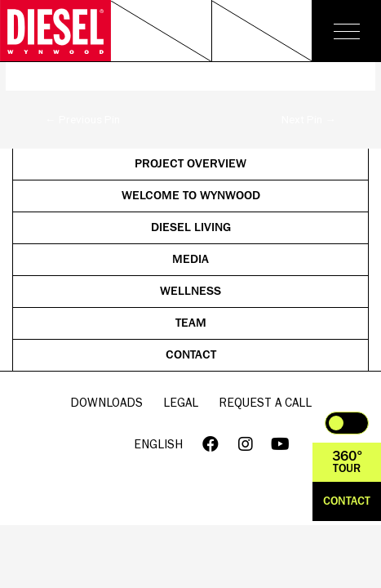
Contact (259, 356)
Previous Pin (82, 119)
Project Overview (243, 165)
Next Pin (309, 119)
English (158, 444)
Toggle (347, 423)
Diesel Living (252, 229)
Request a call (265, 402)
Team (264, 325)
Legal (181, 402)
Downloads (106, 402)
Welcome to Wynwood (237, 197)
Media (262, 261)
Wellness (190, 291)
